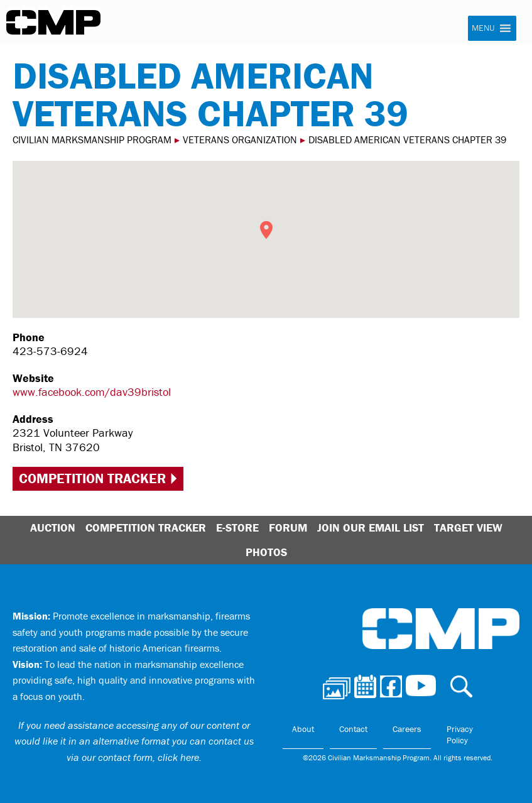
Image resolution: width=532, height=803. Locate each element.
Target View (468, 527)
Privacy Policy (460, 735)
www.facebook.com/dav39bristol (92, 392)
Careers (407, 729)
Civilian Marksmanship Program (53, 23)
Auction (53, 527)
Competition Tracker (92, 478)
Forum (288, 527)
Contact (353, 729)
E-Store (237, 527)
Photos (266, 552)
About (303, 729)
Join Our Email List (371, 527)
